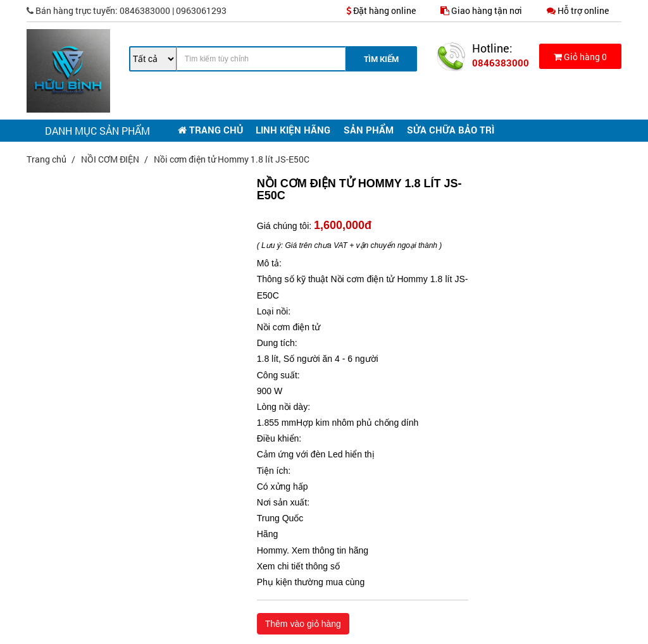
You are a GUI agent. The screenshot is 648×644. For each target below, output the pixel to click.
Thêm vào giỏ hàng (303, 624)
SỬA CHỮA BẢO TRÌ (451, 130)
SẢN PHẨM (369, 130)
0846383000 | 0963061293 (127, 10)
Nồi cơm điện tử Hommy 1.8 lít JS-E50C (232, 159)
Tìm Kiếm (381, 59)
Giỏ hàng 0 (580, 57)
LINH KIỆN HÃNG (293, 130)
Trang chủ (47, 159)
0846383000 (501, 63)
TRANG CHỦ (210, 130)
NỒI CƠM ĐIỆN (111, 159)
